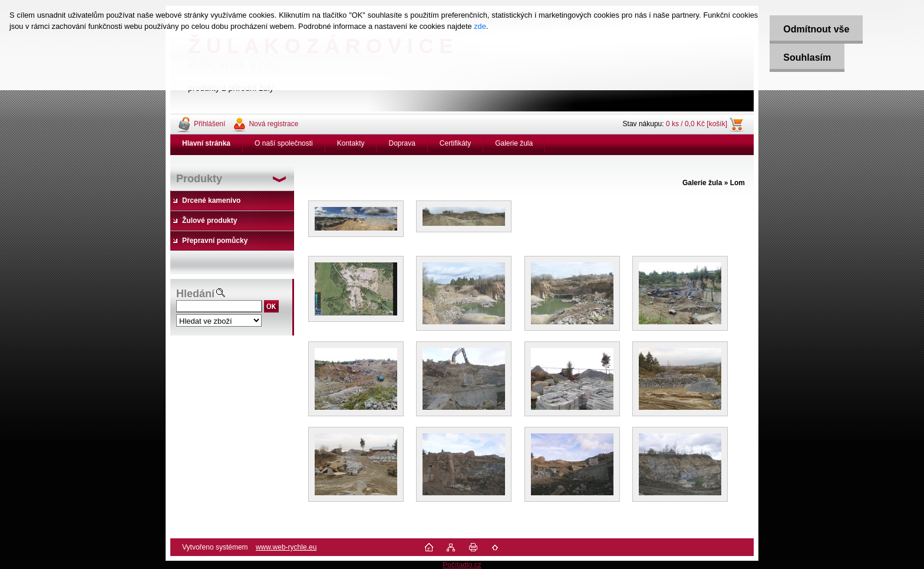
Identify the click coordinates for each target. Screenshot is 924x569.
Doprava (402, 143)
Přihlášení (209, 124)
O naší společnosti (284, 143)
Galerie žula (514, 143)
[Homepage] (207, 143)
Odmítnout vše (814, 29)
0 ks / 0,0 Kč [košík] (697, 124)
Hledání (195, 294)
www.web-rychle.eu (286, 547)
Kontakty (351, 143)
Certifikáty (455, 143)
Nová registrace (273, 124)
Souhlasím (805, 57)
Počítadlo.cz (462, 565)
